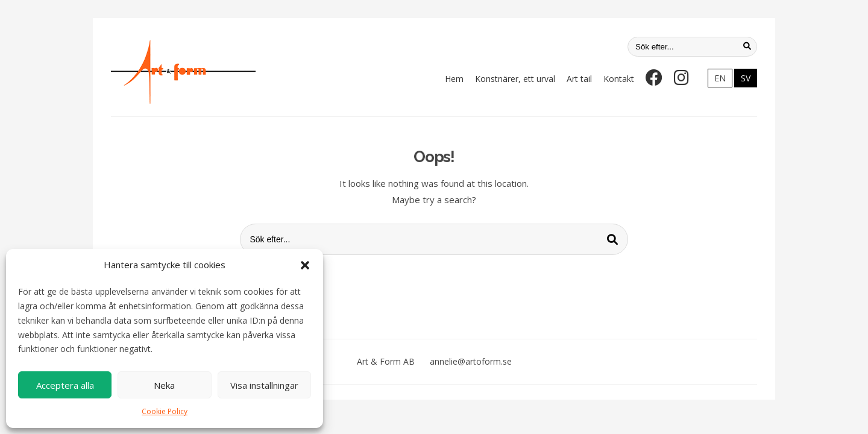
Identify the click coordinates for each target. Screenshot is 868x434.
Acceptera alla (65, 385)
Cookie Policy (165, 411)
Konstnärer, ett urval (515, 79)
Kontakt (619, 79)
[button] (305, 265)
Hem (454, 79)
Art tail (579, 79)
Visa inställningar (264, 385)
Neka (164, 385)
